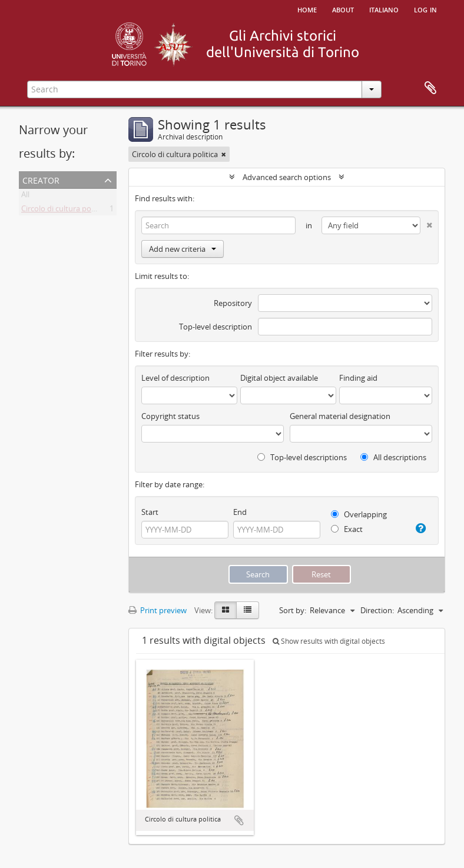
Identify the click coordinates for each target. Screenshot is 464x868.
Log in (425, 9)
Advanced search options (287, 177)
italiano (384, 9)
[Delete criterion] (426, 223)
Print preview (158, 610)
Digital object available (279, 378)
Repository (233, 303)
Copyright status (170, 416)
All (25, 197)
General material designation (340, 416)
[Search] (218, 225)
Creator (41, 179)
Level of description (175, 378)
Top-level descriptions (302, 457)
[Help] (420, 528)
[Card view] (226, 610)
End (240, 512)
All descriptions (393, 457)
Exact (347, 529)
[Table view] (248, 610)
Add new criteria (183, 249)
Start (150, 512)
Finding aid (358, 378)
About (343, 9)
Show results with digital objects (329, 641)
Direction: (377, 610)
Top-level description (216, 327)
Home (307, 9)
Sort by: (293, 610)
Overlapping (359, 514)
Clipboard (430, 88)
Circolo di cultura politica (64, 211)
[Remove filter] (224, 154)
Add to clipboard (239, 820)
